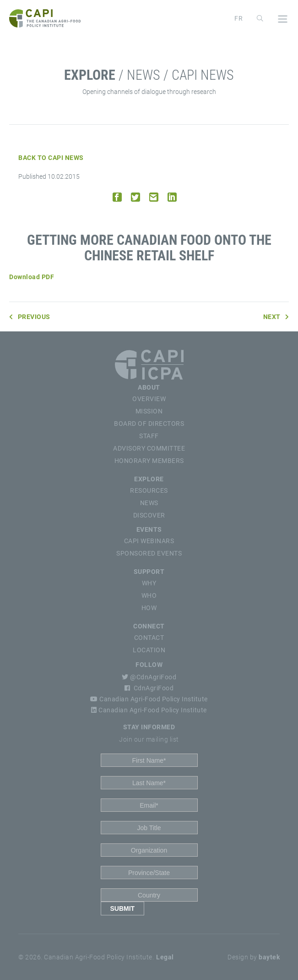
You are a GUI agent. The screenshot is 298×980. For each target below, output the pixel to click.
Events (149, 529)
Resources (149, 490)
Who (149, 595)
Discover (149, 515)
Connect (149, 626)
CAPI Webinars (149, 541)
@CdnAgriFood (149, 677)
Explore (149, 479)
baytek (269, 957)
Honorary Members (149, 461)
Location (149, 650)
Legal (165, 957)
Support (149, 572)
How (149, 608)
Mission (149, 411)
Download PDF (32, 277)
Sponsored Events (149, 553)
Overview (149, 399)
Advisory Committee (149, 448)
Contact (149, 638)
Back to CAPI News (51, 158)
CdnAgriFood (149, 688)
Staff (149, 436)
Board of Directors (149, 424)
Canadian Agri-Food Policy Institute (149, 699)
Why (149, 583)
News (149, 503)
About (149, 387)
